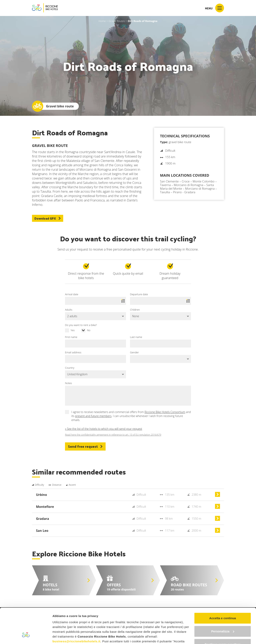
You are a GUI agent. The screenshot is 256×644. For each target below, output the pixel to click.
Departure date (139, 294)
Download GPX (48, 218)
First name (71, 337)
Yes (73, 330)
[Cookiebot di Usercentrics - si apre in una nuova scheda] (26, 636)
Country (70, 368)
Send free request (85, 446)
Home (102, 21)
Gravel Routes (117, 21)
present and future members (93, 416)
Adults (69, 310)
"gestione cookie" (147, 626)
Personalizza (223, 601)
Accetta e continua (222, 588)
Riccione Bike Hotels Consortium (165, 412)
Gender (134, 352)
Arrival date (72, 294)
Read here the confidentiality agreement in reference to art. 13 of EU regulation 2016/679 (113, 435)
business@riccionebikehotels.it (76, 611)
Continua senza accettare (223, 614)
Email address (73, 352)
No (89, 330)
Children (135, 310)
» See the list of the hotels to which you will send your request (104, 429)
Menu (214, 8)
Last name (136, 337)
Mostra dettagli (63, 636)
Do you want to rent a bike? (81, 325)
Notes (68, 383)
